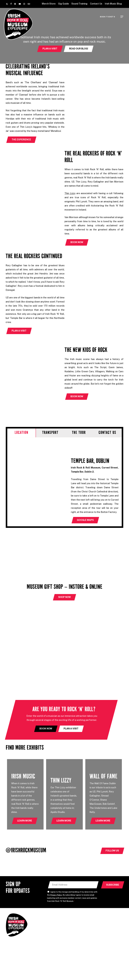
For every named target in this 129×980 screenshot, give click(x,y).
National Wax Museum (100, 973)
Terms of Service (112, 958)
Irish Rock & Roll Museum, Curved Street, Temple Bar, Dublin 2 (49, 937)
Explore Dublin (73, 943)
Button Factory (79, 973)
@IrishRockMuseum (26, 851)
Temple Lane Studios (44, 973)
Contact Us (101, 934)
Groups (69, 934)
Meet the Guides (74, 930)
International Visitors (76, 939)
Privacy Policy (56, 895)
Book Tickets (102, 939)
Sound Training (103, 930)
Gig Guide (101, 925)
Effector (118, 955)
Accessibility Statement (95, 955)
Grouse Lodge (63, 973)
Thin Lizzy (70, 193)
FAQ (98, 920)
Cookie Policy (79, 955)
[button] (122, 17)
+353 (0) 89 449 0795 (46, 928)
